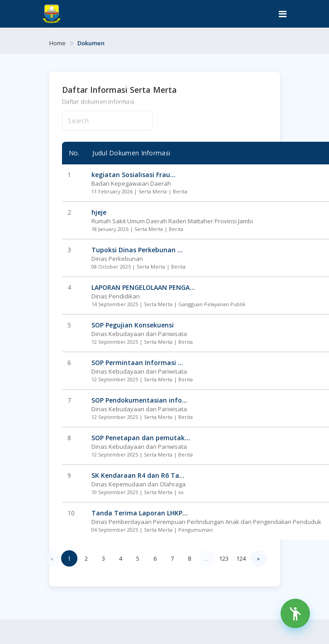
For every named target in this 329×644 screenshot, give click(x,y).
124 (241, 558)
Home (57, 43)
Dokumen (91, 43)
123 (224, 558)
